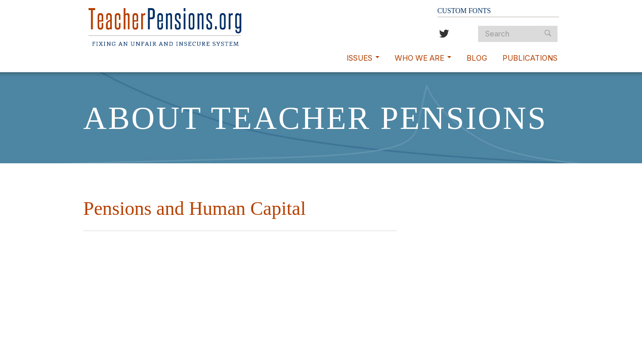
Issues (363, 58)
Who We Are (423, 58)
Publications (530, 58)
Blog (477, 58)
